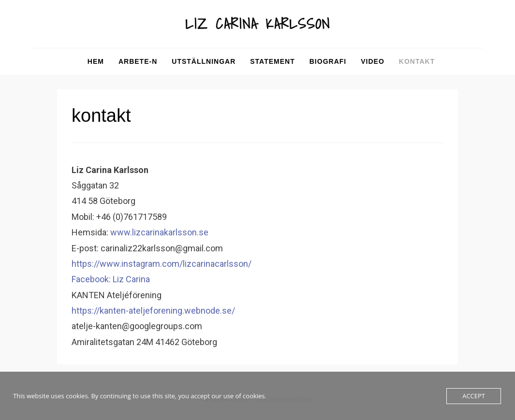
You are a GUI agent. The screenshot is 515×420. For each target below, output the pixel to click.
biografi (328, 61)
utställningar (204, 61)
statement (272, 61)
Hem (96, 61)
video (373, 61)
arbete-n (138, 61)
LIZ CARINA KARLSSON (258, 24)
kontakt (417, 61)
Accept (474, 396)
